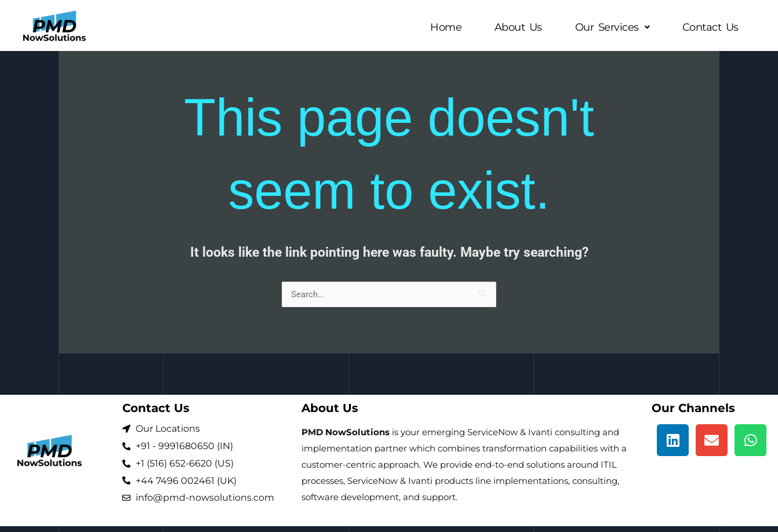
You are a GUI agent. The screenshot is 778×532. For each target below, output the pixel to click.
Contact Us (709, 27)
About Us (513, 27)
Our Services (609, 27)
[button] (609, 27)
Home (439, 27)
